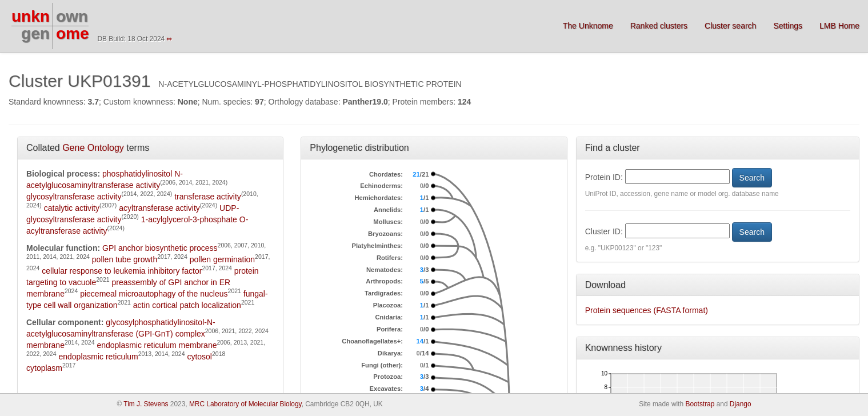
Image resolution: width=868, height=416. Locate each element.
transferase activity (208, 197)
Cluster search (730, 26)
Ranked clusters (659, 26)
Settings (788, 26)
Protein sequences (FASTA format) (647, 310)
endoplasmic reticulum (98, 357)
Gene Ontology (93, 148)
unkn (31, 16)
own (72, 16)
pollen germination (222, 259)
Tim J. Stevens (146, 404)
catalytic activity (72, 208)
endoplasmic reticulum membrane (157, 345)
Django (741, 404)
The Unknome (588, 26)
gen (35, 33)
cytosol (199, 357)
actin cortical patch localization (187, 305)
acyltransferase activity (159, 208)
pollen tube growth (125, 259)
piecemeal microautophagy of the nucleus (154, 294)
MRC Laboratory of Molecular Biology (245, 404)
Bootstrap (700, 404)
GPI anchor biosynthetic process (160, 248)
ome (73, 33)
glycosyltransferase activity (74, 197)
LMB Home (839, 26)
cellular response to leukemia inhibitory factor (122, 271)
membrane (45, 345)
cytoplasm (44, 368)
